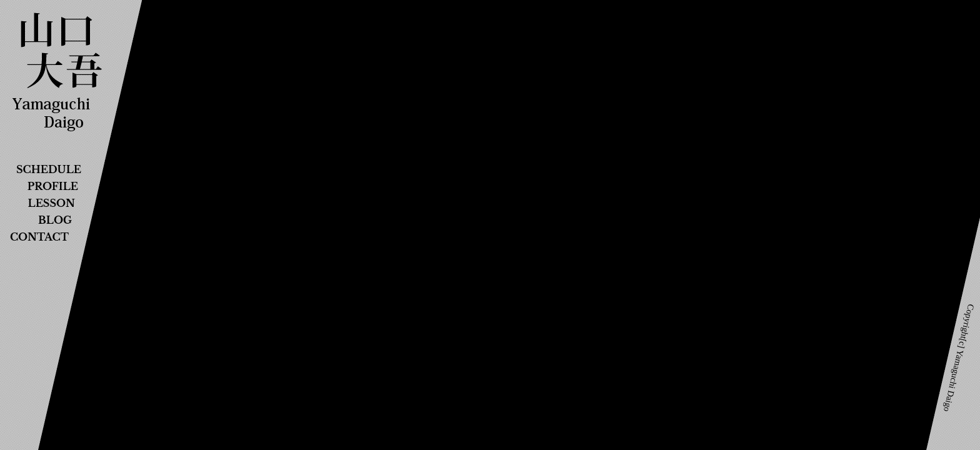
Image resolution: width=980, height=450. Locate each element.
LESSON (52, 203)
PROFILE (53, 186)
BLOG (55, 220)
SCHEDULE (49, 169)
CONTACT (39, 237)
